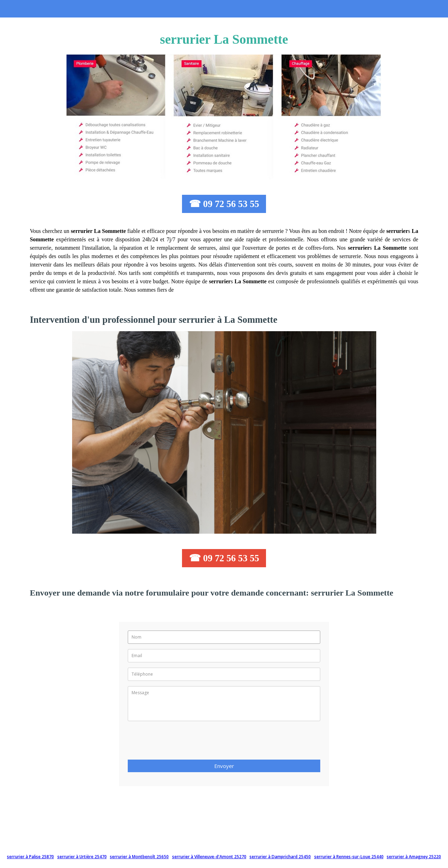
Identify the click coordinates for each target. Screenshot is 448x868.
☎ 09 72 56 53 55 (224, 204)
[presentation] (181, 742)
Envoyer (224, 766)
